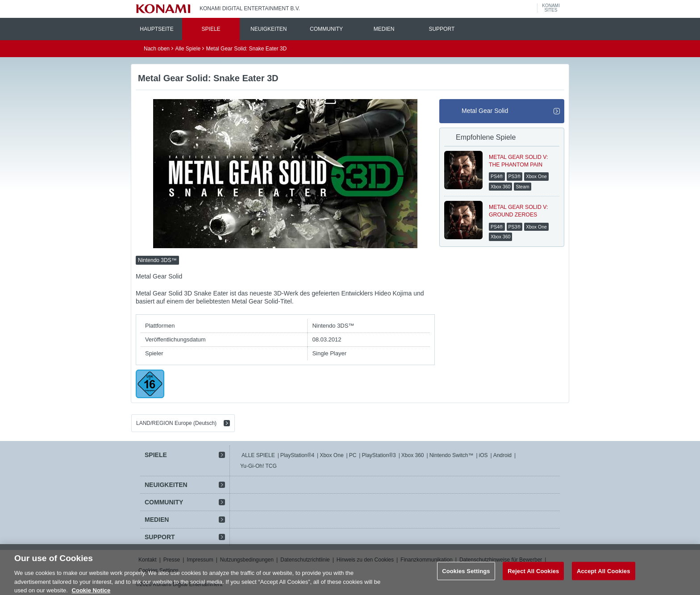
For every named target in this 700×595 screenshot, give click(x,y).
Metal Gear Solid (485, 111)
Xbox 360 (413, 455)
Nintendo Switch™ (452, 455)
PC (353, 455)
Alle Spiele (188, 49)
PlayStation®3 (379, 455)
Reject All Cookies (533, 575)
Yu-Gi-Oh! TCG (258, 466)
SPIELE (211, 29)
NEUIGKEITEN (269, 29)
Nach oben (157, 49)
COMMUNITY (326, 29)
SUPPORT (442, 29)
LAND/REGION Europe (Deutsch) (176, 423)
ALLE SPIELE (258, 455)
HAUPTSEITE (156, 29)
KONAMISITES (551, 8)
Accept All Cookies (604, 575)
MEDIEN (384, 29)
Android (502, 455)
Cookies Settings (466, 575)
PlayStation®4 (297, 455)
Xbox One (331, 455)
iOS (483, 455)
